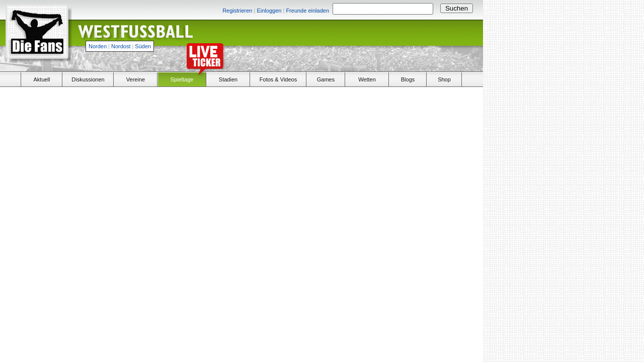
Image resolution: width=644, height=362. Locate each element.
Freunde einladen (307, 11)
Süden (143, 46)
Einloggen (269, 11)
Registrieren (237, 11)
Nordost (121, 46)
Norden (98, 46)
